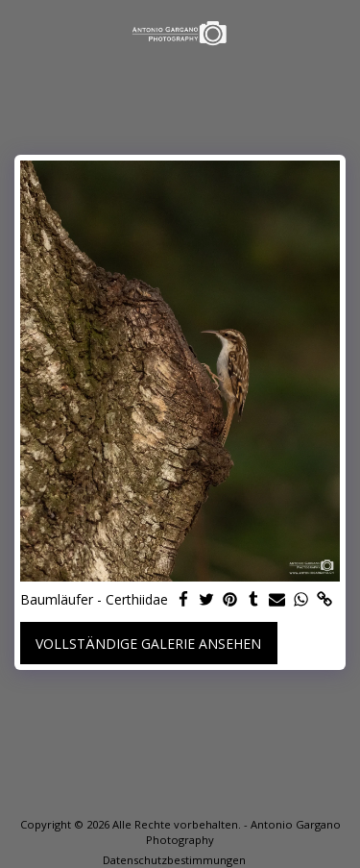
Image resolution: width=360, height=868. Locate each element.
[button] (21, 32)
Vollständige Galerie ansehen (148, 644)
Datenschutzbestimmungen (174, 860)
